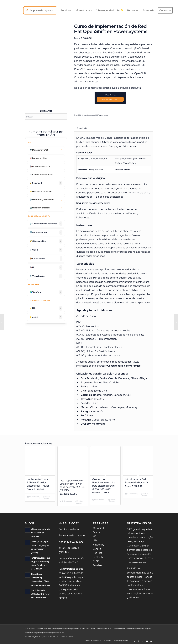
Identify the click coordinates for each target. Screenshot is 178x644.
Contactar (69, 637)
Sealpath (98, 557)
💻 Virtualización (46, 276)
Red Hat (97, 553)
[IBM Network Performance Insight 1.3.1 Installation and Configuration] (176, 322)
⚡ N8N (46, 308)
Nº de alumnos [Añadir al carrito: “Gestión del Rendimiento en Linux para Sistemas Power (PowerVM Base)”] (98, 500)
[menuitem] (40, 10)
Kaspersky (99, 545)
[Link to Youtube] (147, 641)
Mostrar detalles (46, 498)
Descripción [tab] (83, 128)
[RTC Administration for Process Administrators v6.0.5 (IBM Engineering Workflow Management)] (2, 322)
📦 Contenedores (46, 259)
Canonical (98, 528)
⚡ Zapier (46, 317)
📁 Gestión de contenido (41, 191)
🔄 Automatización (46, 232)
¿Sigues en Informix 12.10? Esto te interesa (40, 533)
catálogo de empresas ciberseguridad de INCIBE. (48, 633)
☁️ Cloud (46, 250)
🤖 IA (46, 267)
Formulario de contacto (72, 536)
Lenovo (97, 549)
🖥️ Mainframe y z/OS (39, 150)
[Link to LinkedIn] (134, 641)
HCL (95, 537)
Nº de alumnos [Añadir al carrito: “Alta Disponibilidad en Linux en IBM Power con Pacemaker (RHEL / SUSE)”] (66, 501)
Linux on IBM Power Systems (99, 115)
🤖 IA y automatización (40, 166)
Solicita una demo (69, 529)
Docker (97, 532)
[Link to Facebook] (143, 641)
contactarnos (95, 88)
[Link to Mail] (151, 641)
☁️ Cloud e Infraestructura (41, 174)
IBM (95, 541)
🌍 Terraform (46, 292)
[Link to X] (139, 641)
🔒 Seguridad (46, 183)
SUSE (96, 561)
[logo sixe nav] (17, 10)
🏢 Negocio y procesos (40, 208)
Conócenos (61, 637)
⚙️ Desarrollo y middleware (42, 200)
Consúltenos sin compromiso (124, 366)
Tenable (97, 565)
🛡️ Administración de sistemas (46, 224)
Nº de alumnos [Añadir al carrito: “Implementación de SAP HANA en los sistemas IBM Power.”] (33, 497)
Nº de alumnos (110, 95)
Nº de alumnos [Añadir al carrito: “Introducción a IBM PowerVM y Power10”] (131, 494)
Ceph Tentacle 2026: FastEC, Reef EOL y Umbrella (40, 594)
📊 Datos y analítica (38, 158)
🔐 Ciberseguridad (46, 241)
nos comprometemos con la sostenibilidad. (140, 573)
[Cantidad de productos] (77, 95)
